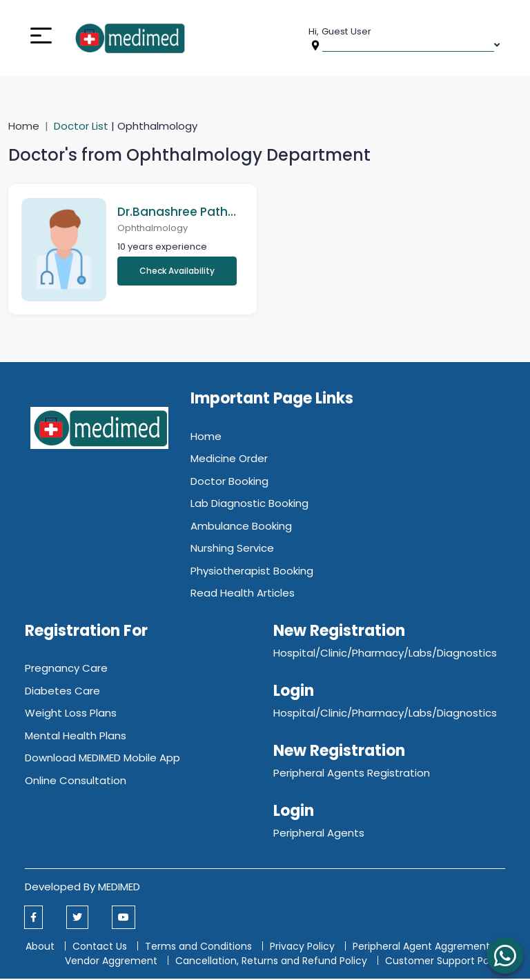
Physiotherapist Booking (252, 572)
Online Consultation (76, 782)
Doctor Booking (229, 482)
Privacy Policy (302, 948)
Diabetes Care (62, 692)
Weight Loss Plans (71, 714)
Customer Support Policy (445, 962)
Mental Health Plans (76, 737)
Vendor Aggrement (112, 962)
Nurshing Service (232, 549)
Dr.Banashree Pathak (177, 212)
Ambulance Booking (241, 527)
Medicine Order (229, 460)
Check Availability (177, 271)
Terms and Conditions (198, 948)
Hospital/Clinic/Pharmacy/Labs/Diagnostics (385, 654)
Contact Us (100, 948)
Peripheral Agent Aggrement (423, 948)
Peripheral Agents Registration (352, 774)
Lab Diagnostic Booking (249, 504)
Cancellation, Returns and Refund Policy (273, 962)
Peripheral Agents (319, 834)
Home (24, 126)
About (40, 948)
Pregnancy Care (66, 669)
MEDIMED (119, 888)
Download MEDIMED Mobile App (102, 759)
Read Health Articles (243, 594)
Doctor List (82, 126)
